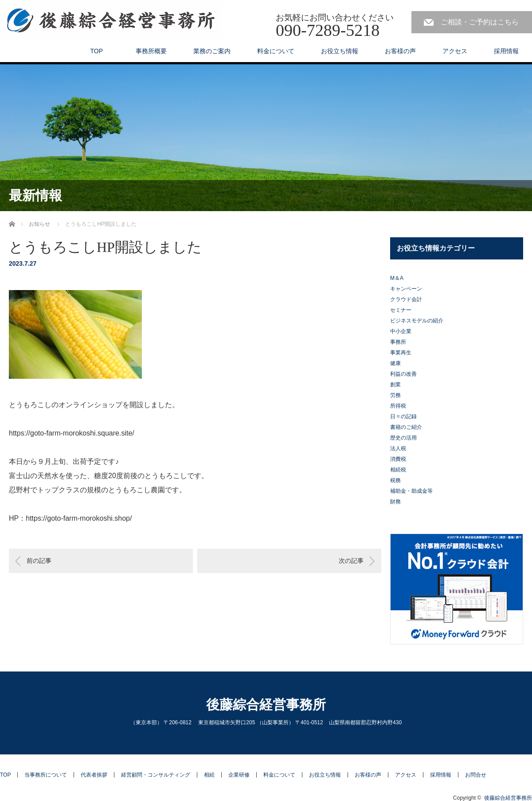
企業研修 (239, 775)
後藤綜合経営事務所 (266, 705)
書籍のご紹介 (406, 427)
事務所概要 (148, 51)
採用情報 (506, 51)
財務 (395, 502)
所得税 (398, 406)
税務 (395, 480)
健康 (395, 363)
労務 (395, 395)
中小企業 (401, 331)
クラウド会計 (406, 299)
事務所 (398, 342)
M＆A (397, 278)
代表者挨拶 (94, 775)
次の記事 (351, 561)
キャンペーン (406, 289)
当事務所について (46, 775)
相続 (209, 775)
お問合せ (476, 775)
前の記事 (39, 561)
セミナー (401, 310)
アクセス (455, 51)
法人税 (398, 448)
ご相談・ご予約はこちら (480, 22)
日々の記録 (403, 416)
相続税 (398, 470)
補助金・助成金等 (411, 491)
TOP (96, 51)
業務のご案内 (212, 51)
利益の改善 (403, 374)
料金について (276, 51)
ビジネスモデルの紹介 (417, 321)
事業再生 (401, 353)
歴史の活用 (403, 438)
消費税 (398, 459)
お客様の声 (400, 51)
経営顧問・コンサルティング (156, 775)
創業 (395, 385)
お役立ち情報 (340, 51)
